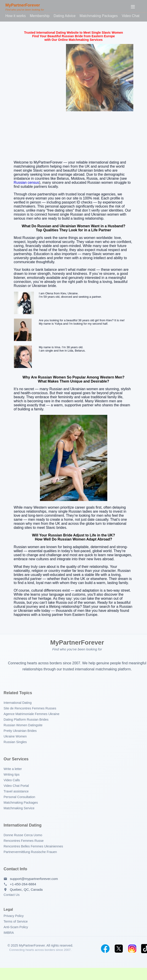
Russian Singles (15, 742)
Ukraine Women (15, 736)
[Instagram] (132, 949)
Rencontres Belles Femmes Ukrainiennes (33, 846)
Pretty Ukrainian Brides (20, 731)
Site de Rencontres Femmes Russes (30, 708)
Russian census (26, 183)
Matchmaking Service (19, 808)
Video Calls (12, 780)
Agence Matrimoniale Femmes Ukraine (32, 714)
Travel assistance (16, 791)
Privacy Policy (14, 916)
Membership (40, 16)
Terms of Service (16, 921)
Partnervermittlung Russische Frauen (30, 852)
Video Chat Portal (16, 786)
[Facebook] (105, 949)
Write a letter (13, 769)
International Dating (18, 703)
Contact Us (12, 895)
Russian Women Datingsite (23, 725)
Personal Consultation (19, 797)
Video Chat (131, 16)
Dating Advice (65, 16)
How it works (16, 16)
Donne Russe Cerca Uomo (23, 835)
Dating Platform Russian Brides (26, 720)
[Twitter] (119, 949)
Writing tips (12, 774)
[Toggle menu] (133, 7)
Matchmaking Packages (99, 16)
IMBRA (9, 933)
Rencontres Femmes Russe (24, 841)
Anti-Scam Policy (16, 927)
